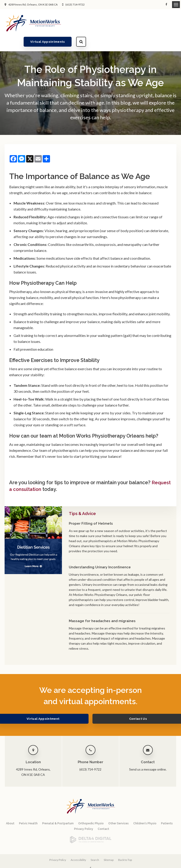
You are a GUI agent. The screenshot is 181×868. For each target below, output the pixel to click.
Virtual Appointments (138, 23)
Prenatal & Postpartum (58, 809)
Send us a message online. (148, 755)
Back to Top (125, 845)
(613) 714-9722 (75, 4)
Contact (103, 814)
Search (171, 23)
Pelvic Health (28, 809)
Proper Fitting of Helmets (91, 509)
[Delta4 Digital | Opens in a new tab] (91, 828)
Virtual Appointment (59, 704)
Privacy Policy (84, 814)
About (10, 809)
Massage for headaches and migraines (102, 606)
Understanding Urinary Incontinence (100, 553)
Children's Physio (145, 809)
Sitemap (109, 845)
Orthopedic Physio (91, 809)
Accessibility (78, 845)
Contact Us (122, 704)
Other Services (118, 809)
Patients (167, 809)
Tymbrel (123, 862)
